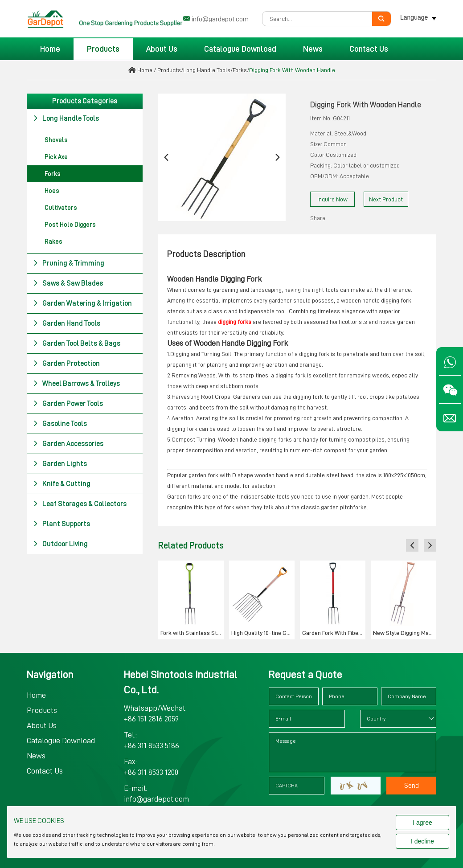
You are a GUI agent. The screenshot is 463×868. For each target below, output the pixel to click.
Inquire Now (332, 199)
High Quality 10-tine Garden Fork (263, 633)
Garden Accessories (68, 444)
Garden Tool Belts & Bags (77, 344)
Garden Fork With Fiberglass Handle (334, 633)
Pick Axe (56, 157)
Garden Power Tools (68, 404)
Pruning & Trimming (69, 263)
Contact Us (369, 49)
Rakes (53, 242)
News (313, 49)
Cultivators (61, 208)
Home (50, 49)
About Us (162, 49)
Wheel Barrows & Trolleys (76, 384)
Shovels (56, 140)
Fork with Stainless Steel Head (192, 633)
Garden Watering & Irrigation (82, 303)
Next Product (386, 199)
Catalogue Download (240, 49)
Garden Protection (66, 364)
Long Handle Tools (207, 70)
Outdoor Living (60, 544)
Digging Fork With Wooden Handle (292, 70)
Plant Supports (61, 524)
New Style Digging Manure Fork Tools (405, 633)
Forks (240, 70)
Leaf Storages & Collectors (80, 504)
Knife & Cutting (62, 484)
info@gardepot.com (220, 19)
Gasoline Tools (60, 424)
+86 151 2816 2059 (151, 719)
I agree (422, 823)
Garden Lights (60, 464)
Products (103, 49)
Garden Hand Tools (67, 323)
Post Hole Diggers (70, 225)
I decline (422, 841)
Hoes (52, 191)
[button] (166, 158)
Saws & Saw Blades (68, 283)
